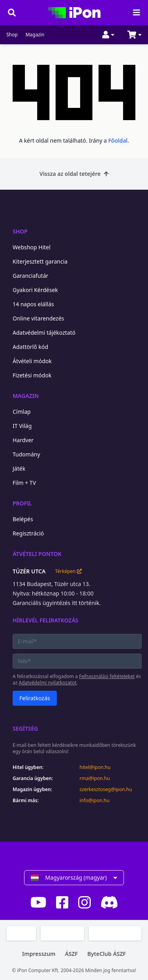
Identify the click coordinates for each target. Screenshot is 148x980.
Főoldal (118, 140)
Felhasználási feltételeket (107, 676)
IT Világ (22, 426)
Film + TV (24, 483)
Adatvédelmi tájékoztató (44, 333)
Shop (12, 35)
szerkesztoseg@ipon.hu (106, 790)
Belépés (23, 519)
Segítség (25, 728)
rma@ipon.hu (95, 778)
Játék (19, 468)
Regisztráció (28, 533)
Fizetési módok (32, 375)
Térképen (68, 571)
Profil (22, 503)
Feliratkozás (35, 698)
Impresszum (39, 954)
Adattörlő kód (30, 347)
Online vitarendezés (38, 318)
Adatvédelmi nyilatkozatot (48, 683)
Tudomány (26, 454)
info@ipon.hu (95, 801)
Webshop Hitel (32, 247)
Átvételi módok (32, 361)
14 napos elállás (33, 304)
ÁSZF (71, 954)
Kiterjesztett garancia (40, 261)
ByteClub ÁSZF (107, 954)
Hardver (23, 440)
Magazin (35, 35)
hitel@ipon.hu (95, 767)
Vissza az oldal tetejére (74, 174)
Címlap (22, 412)
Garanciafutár (30, 276)
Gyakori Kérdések (35, 290)
